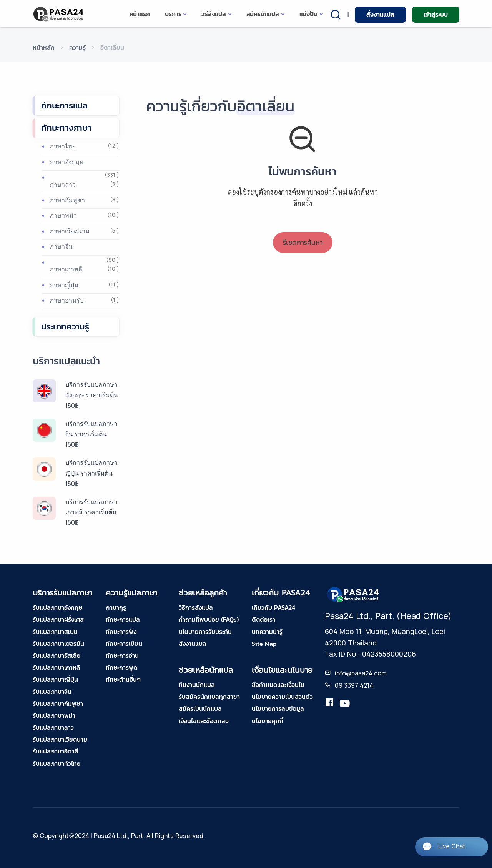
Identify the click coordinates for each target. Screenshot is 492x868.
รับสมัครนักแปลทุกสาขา (209, 697)
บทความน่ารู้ (267, 632)
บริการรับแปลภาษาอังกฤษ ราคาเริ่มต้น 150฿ (92, 395)
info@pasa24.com (361, 673)
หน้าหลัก (44, 47)
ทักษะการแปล (64, 106)
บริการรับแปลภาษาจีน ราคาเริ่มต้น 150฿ (91, 434)
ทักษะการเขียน (124, 644)
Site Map (264, 644)
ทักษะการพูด (121, 667)
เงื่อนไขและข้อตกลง (204, 721)
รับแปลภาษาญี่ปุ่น (55, 679)
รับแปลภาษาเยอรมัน (58, 644)
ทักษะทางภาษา (66, 128)
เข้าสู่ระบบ (436, 14)
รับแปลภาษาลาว (53, 727)
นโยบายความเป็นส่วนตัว (282, 697)
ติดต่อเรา (263, 619)
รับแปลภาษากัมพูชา (58, 703)
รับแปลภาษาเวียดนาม (60, 739)
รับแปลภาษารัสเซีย (57, 655)
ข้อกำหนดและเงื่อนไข (278, 685)
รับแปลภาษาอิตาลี (56, 751)
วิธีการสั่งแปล (196, 607)
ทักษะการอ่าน (122, 655)
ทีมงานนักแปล (197, 685)
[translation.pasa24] (329, 704)
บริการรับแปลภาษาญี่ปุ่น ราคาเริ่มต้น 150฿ (91, 473)
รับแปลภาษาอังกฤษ (57, 607)
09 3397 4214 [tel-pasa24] (354, 685)
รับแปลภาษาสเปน (55, 632)
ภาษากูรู (116, 607)
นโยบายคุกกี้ (268, 721)
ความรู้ (77, 47)
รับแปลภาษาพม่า (54, 715)
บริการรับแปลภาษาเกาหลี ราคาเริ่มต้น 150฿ (91, 512)
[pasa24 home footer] (354, 594)
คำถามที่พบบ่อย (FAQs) (209, 619)
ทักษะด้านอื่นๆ (123, 679)
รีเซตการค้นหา (303, 242)
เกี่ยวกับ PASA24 (273, 607)
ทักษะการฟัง (121, 632)
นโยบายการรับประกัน (205, 632)
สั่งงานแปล (380, 14)
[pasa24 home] (59, 14)
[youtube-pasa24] (345, 704)
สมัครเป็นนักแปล (200, 708)
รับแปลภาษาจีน (52, 692)
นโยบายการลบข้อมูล (278, 708)
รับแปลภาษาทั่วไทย (57, 763)
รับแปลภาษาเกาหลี (57, 667)
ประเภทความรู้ (65, 327)
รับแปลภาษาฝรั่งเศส (58, 619)
